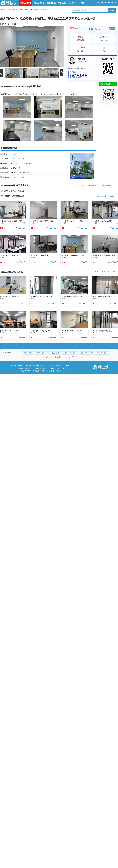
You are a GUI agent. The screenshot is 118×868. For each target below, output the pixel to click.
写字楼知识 (82, 3)
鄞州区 (13, 159)
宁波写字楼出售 (39, 3)
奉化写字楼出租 (59, 357)
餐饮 (9, 191)
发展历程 (43, 366)
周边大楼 (21, 191)
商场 (16, 191)
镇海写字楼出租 (45, 357)
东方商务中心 (11, 94)
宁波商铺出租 (51, 3)
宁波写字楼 (62, 3)
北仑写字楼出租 (72, 357)
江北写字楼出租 (55, 353)
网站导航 (58, 366)
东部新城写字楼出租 (87, 353)
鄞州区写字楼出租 (25, 10)
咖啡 (12, 191)
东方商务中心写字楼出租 (41, 10)
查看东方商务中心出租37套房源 (106, 196)
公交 (5, 191)
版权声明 (36, 366)
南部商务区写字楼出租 (70, 353)
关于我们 (14, 366)
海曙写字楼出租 (28, 353)
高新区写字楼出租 (102, 353)
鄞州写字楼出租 (41, 353)
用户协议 (29, 366)
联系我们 (21, 366)
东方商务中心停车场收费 (18, 177)
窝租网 (3, 10)
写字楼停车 (72, 3)
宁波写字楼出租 (26, 3)
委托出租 (51, 366)
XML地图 (66, 366)
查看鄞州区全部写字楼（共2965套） (105, 272)
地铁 (2, 191)
